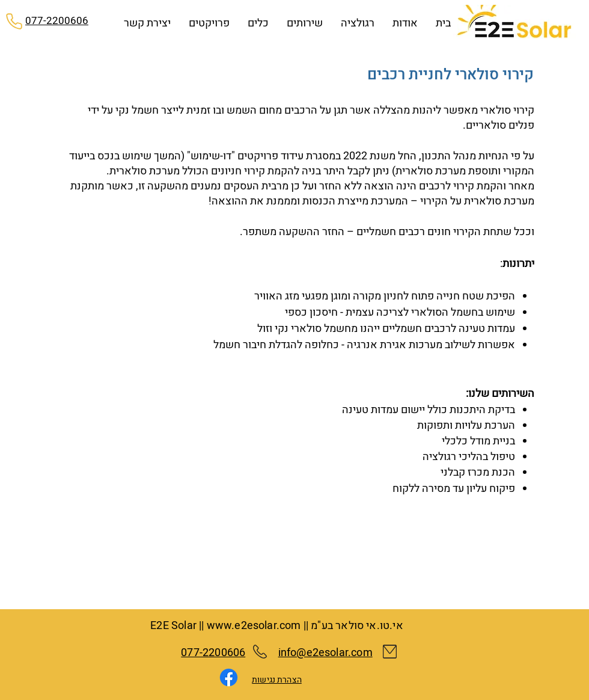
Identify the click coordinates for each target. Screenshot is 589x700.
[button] (305, 23)
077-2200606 (213, 653)
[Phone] (14, 21)
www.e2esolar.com (254, 626)
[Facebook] (229, 677)
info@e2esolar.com (325, 653)
